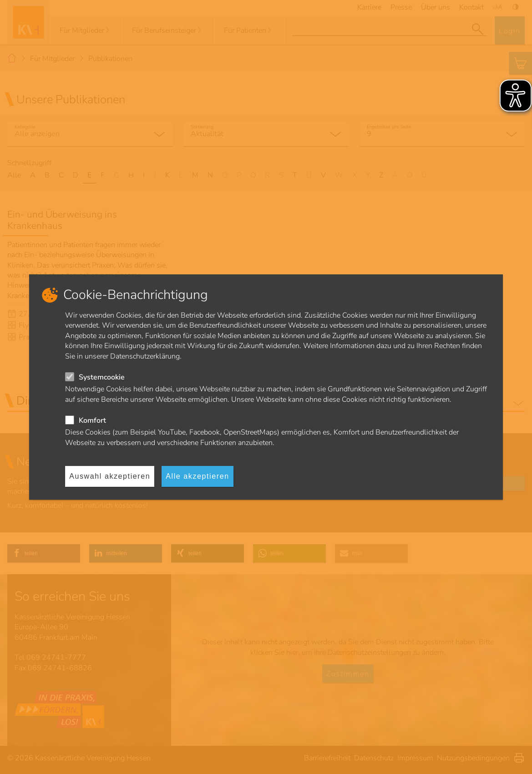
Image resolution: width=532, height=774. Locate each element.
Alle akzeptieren (197, 476)
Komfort (92, 420)
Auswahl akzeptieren (110, 476)
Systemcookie (102, 377)
